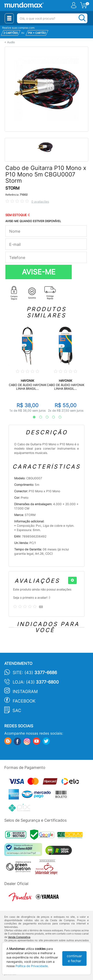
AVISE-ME (39, 272)
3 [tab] (45, 417)
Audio (11, 42)
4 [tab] (51, 417)
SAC (17, 710)
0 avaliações (40, 202)
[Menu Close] (9, 18)
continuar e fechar (74, 958)
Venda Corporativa (19, 937)
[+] (72, 580)
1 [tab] (32, 417)
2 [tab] (38, 417)
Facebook (24, 701)
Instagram (25, 692)
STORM (12, 188)
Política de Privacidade (32, 966)
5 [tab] (58, 417)
